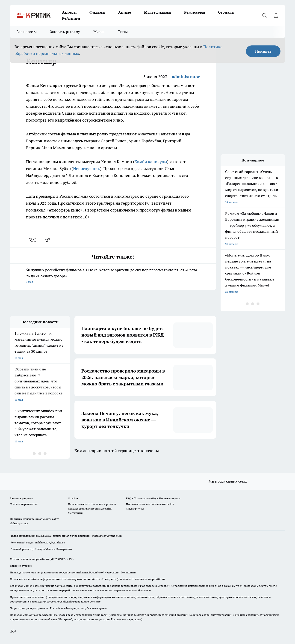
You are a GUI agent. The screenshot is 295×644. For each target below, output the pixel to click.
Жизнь (99, 32)
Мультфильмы (158, 12)
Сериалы (226, 12)
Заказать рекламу (65, 32)
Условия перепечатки (24, 504)
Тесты (123, 32)
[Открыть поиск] (264, 15)
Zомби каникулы (151, 162)
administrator (186, 77)
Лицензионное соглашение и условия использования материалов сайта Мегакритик (92, 508)
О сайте (73, 498)
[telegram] (49, 240)
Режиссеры (195, 12)
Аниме (125, 12)
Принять (263, 51)
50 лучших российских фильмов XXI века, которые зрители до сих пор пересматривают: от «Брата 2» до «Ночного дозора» (113, 276)
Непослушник (87, 168)
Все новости (27, 32)
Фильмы (97, 12)
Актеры (69, 12)
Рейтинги (71, 18)
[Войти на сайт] (276, 15)
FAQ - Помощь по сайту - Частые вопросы (153, 498)
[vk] (33, 240)
